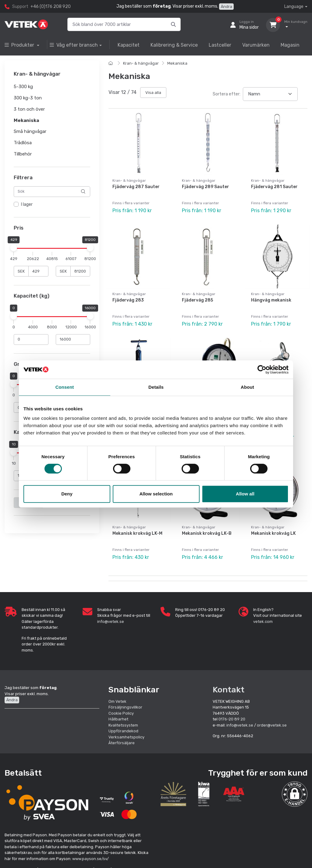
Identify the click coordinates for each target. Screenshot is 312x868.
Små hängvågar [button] (30, 132)
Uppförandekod (123, 731)
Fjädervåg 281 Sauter (274, 187)
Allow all (245, 494)
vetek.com (263, 622)
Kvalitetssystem (123, 725)
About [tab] (247, 387)
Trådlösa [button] (23, 143)
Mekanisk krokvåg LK (273, 533)
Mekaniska (177, 63)
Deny (67, 494)
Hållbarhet (118, 719)
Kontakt (229, 690)
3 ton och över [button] (29, 109)
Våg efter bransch (74, 45)
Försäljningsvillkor (125, 707)
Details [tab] (156, 387)
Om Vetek (117, 701)
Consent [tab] (65, 387)
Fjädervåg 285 (197, 300)
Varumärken (256, 45)
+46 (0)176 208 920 (51, 7)
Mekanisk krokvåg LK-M (137, 533)
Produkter (20, 45)
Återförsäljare (122, 743)
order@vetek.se (272, 725)
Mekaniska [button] (26, 120)
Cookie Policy (121, 713)
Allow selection (156, 494)
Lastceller (220, 45)
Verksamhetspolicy (126, 737)
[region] (52, 205)
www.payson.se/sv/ (90, 859)
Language (294, 7)
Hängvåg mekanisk (271, 300)
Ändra (226, 7)
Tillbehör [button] (23, 154)
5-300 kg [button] (23, 87)
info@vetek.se (111, 622)
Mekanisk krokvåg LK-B (207, 533)
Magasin (290, 45)
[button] (295, 794)
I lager (27, 204)
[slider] (14, 248)
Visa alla (153, 93)
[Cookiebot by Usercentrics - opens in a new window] (262, 370)
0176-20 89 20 (232, 719)
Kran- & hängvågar (141, 63)
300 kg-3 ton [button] (28, 98)
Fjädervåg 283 (128, 300)
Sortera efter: (227, 94)
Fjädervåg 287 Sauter (136, 187)
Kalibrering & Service (174, 45)
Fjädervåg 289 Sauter (206, 187)
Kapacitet (129, 45)
